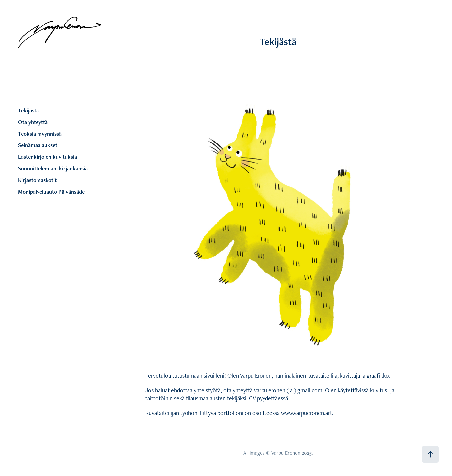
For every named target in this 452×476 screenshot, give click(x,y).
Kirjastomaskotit (37, 180)
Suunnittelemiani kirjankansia (53, 168)
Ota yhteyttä (33, 122)
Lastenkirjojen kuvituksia (47, 157)
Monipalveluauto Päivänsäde (51, 192)
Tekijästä (28, 110)
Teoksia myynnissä (40, 134)
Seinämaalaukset (38, 145)
